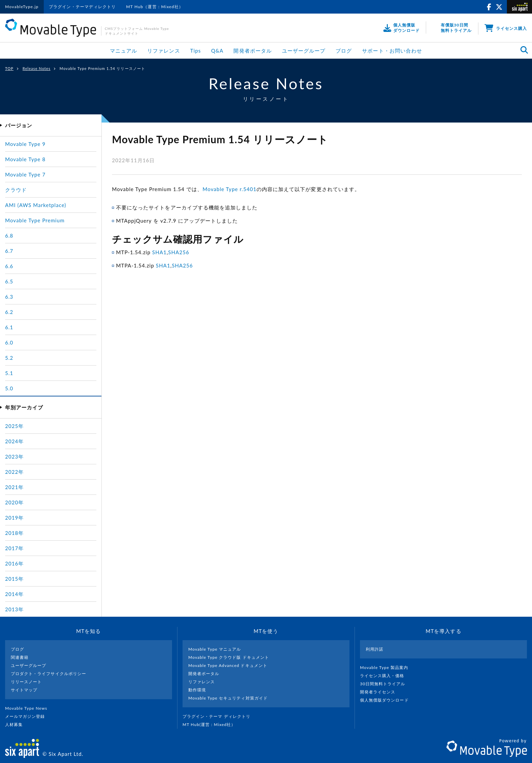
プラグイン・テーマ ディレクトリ (219, 716)
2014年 (14, 594)
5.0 (9, 388)
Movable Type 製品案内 (387, 667)
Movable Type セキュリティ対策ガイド (228, 698)
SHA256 (179, 252)
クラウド (16, 190)
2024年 (14, 441)
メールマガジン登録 (28, 716)
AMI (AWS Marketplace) (36, 205)
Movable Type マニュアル (215, 649)
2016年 (14, 563)
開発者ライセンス (381, 692)
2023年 (14, 457)
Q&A (217, 51)
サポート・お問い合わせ (392, 51)
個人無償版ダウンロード (387, 700)
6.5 (9, 281)
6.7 (9, 251)
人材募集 (17, 724)
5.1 (9, 373)
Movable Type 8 (25, 159)
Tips (196, 51)
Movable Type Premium (35, 220)
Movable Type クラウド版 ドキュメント (229, 657)
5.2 (9, 358)
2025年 (14, 426)
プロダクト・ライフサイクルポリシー (49, 674)
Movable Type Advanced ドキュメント (228, 665)
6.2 (9, 312)
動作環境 (197, 690)
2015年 (14, 579)
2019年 (14, 518)
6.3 (9, 297)
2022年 (14, 472)
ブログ (344, 51)
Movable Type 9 (25, 144)
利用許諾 (375, 649)
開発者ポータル (252, 51)
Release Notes (37, 68)
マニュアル (123, 51)
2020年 (14, 502)
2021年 (14, 487)
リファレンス (164, 51)
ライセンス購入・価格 (385, 676)
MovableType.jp (22, 7)
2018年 (14, 533)
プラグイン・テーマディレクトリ (82, 7)
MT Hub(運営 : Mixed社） (212, 724)
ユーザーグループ (304, 51)
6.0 (9, 342)
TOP (9, 68)
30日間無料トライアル (385, 684)
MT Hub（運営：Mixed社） (155, 7)
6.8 (9, 236)
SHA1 (159, 252)
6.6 (9, 266)
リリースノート (26, 682)
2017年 (14, 548)
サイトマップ (24, 690)
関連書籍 (20, 657)
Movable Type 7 (25, 174)
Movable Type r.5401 (230, 189)
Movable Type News (29, 708)
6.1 (9, 327)
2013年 (14, 609)
